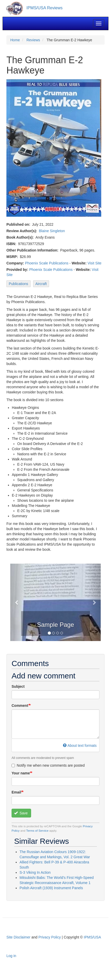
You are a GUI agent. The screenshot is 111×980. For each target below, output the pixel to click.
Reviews (33, 40)
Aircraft (41, 284)
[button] (17, 602)
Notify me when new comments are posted (48, 765)
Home (15, 40)
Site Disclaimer (18, 937)
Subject (18, 686)
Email (16, 792)
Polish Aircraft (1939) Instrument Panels (51, 888)
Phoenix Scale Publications (47, 263)
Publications (18, 284)
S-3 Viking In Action (35, 872)
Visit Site (95, 263)
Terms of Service (37, 831)
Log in (11, 956)
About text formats (80, 746)
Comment (20, 706)
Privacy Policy (50, 937)
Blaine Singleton (52, 231)
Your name (21, 773)
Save (21, 813)
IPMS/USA (92, 937)
